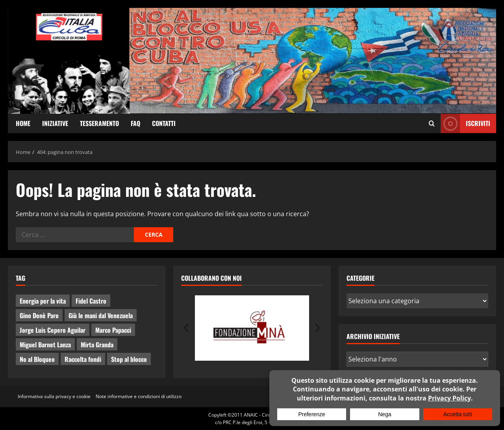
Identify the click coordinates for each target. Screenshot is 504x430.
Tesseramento (99, 123)
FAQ (135, 123)
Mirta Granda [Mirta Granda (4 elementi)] (97, 345)
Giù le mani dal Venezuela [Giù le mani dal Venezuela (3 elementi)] (101, 315)
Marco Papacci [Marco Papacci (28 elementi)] (113, 330)
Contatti (164, 123)
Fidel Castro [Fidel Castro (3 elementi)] (91, 301)
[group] (252, 328)
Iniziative (55, 123)
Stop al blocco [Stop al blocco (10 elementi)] (129, 359)
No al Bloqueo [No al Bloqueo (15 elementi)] (37, 359)
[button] (186, 328)
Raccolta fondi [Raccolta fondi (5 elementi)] (83, 359)
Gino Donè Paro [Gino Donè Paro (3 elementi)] (39, 315)
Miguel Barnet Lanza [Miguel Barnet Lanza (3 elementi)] (45, 345)
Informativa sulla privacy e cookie (54, 396)
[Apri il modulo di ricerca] (432, 124)
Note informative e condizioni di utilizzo (139, 396)
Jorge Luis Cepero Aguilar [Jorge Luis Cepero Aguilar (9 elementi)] (53, 330)
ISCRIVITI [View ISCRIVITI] (465, 123)
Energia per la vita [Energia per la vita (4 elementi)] (43, 301)
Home (23, 123)
